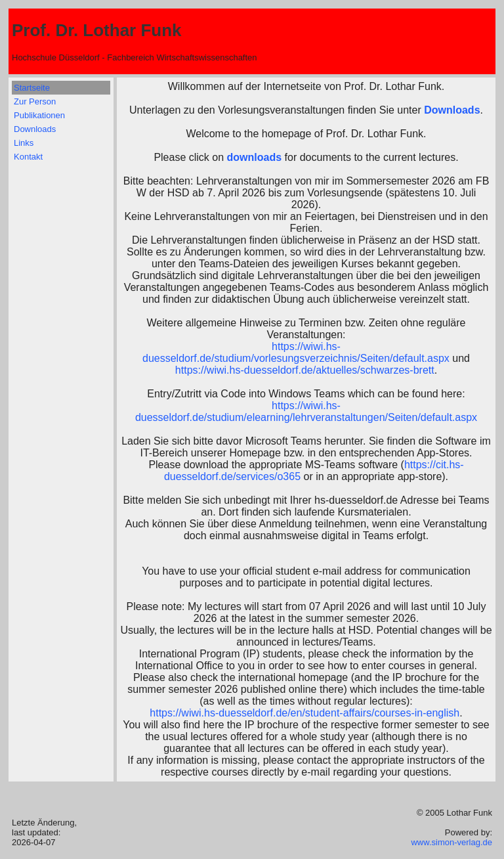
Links (24, 143)
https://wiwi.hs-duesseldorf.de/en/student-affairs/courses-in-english (304, 713)
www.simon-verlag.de (451, 842)
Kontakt (28, 157)
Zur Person (35, 101)
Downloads (35, 129)
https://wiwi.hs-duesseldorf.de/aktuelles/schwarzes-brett (305, 370)
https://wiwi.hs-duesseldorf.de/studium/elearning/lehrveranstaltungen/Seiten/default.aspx (306, 411)
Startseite (32, 88)
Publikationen (39, 115)
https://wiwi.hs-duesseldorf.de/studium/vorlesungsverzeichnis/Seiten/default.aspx (296, 352)
